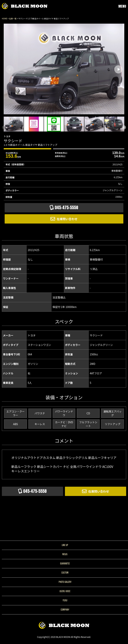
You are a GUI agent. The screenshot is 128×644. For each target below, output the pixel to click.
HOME (5, 19)
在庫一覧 (13, 19)
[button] (118, 69)
